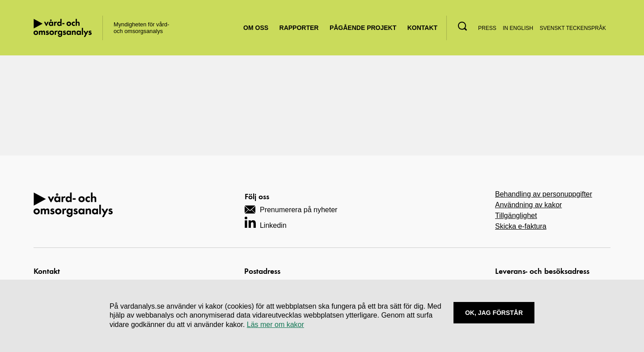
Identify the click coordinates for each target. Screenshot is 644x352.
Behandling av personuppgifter (544, 194)
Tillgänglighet (516, 216)
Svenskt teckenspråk (573, 28)
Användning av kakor (528, 205)
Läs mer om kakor (275, 325)
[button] (462, 26)
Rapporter (299, 28)
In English (518, 28)
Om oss (256, 28)
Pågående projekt (363, 28)
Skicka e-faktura (521, 226)
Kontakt (422, 28)
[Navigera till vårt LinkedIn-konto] (266, 222)
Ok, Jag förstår (494, 313)
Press (487, 28)
